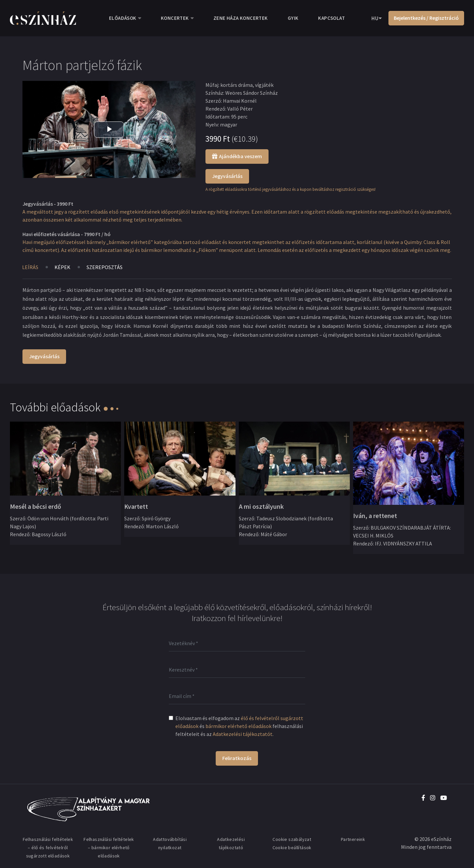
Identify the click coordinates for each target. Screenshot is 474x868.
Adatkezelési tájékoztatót (243, 734)
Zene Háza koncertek (241, 18)
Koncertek (175, 18)
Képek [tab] (62, 267)
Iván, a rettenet (375, 516)
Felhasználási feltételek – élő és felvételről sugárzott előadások (48, 848)
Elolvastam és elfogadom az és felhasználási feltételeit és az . (239, 726)
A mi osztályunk (261, 506)
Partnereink (353, 839)
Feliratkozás (237, 758)
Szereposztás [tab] (105, 267)
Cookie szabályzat (292, 839)
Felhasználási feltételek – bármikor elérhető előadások (109, 848)
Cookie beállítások (292, 848)
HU (375, 18)
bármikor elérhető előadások (238, 726)
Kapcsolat (331, 18)
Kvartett (136, 506)
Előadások (123, 18)
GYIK (293, 18)
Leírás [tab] (30, 267)
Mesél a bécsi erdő (36, 506)
